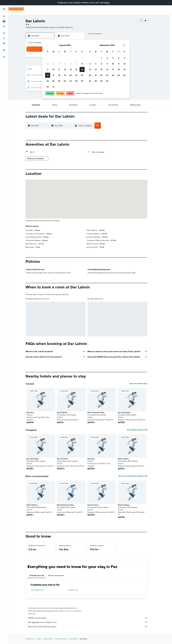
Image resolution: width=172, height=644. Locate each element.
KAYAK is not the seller (91, 618)
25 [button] (59, 81)
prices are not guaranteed (77, 611)
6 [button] (71, 64)
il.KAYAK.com (33, 639)
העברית (107, 3)
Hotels (43, 639)
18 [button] (59, 75)
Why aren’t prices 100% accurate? (91, 627)
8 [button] (82, 64)
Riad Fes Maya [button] (127, 505)
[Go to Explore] (4, 33)
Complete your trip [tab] (40, 575)
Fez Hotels (77, 639)
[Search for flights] (4, 16)
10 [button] (53, 69)
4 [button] (59, 64)
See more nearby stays (142, 384)
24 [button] (53, 81)
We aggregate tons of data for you (91, 622)
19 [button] (65, 75)
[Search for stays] (4, 21)
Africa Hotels (52, 639)
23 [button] (48, 81)
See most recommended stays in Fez (137, 476)
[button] (169, 3)
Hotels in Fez (77, 590)
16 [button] (48, 75)
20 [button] (71, 75)
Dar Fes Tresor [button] (66, 459)
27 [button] (71, 81)
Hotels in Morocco (65, 639)
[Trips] (4, 50)
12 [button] (65, 69)
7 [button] (76, 64)
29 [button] (82, 81)
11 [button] (59, 69)
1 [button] (82, 58)
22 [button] (82, 75)
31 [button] (53, 87)
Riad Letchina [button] (127, 459)
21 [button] (76, 75)
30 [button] (48, 87)
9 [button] (48, 69)
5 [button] (65, 64)
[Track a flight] (4, 38)
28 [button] (76, 81)
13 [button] (71, 69)
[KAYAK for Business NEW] (4, 43)
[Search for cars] (4, 26)
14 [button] (76, 69)
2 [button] (48, 64)
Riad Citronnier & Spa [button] (100, 412)
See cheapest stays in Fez (141, 430)
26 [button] (65, 81)
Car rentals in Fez (41, 590)
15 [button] (82, 69)
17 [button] (53, 75)
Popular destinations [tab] (60, 575)
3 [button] (53, 64)
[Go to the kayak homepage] (16, 9)
